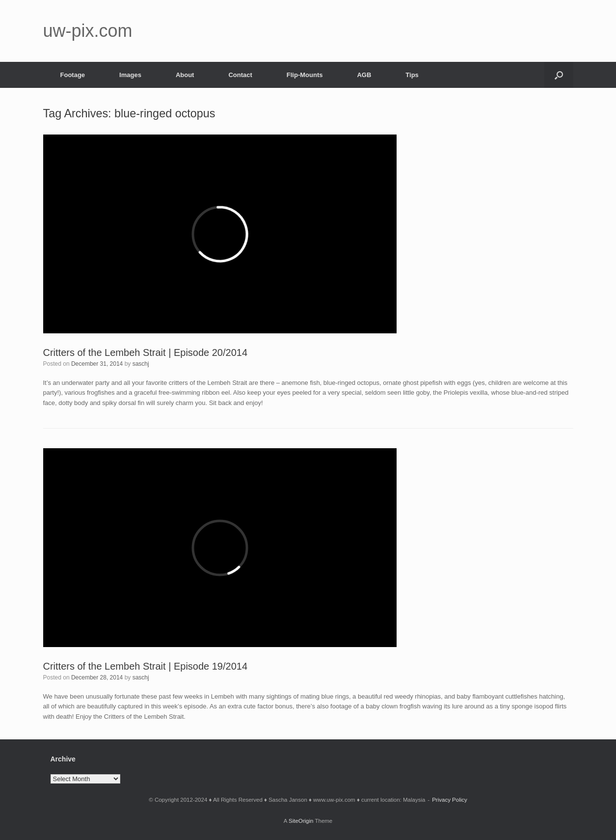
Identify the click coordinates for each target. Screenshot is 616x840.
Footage (73, 75)
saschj (141, 364)
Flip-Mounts (305, 75)
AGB (364, 75)
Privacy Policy (450, 800)
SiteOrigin (301, 821)
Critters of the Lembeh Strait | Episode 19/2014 (146, 666)
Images (130, 75)
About (185, 75)
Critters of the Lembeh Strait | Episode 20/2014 (146, 352)
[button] (559, 75)
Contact (240, 75)
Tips (412, 75)
